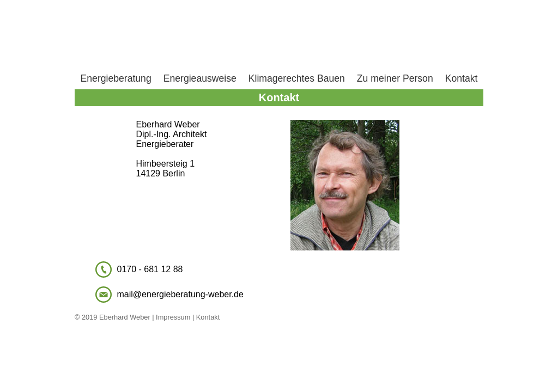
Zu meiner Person (395, 78)
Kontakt (462, 78)
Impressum (172, 317)
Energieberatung (116, 78)
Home (279, 35)
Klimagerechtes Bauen (297, 78)
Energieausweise (200, 78)
